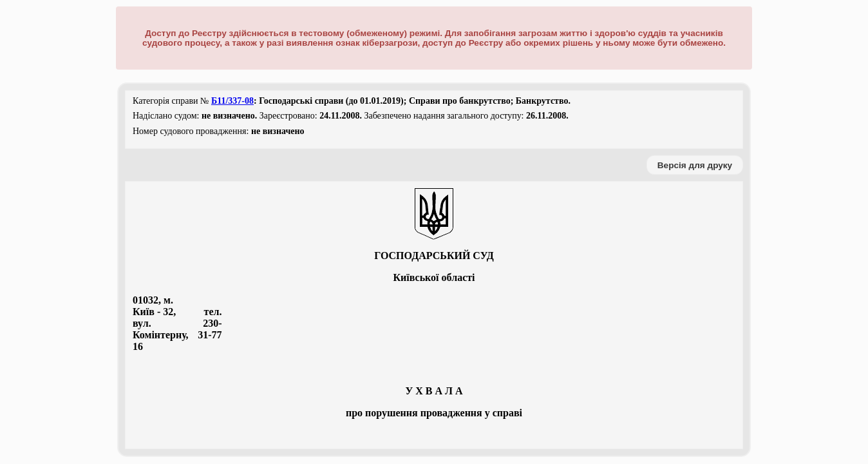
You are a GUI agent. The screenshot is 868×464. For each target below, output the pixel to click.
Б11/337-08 (232, 101)
